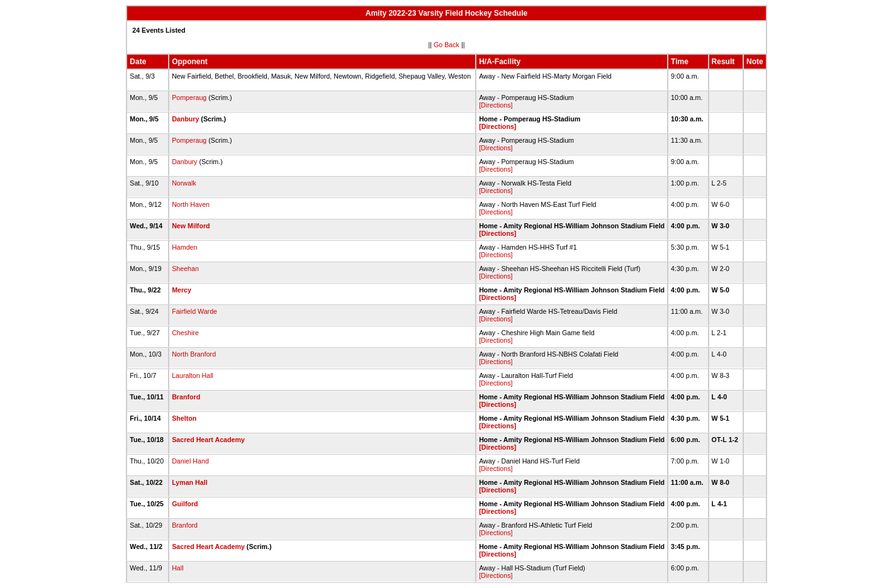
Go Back (446, 45)
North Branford (194, 354)
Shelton (184, 418)
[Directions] (496, 105)
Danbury (185, 119)
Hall (177, 568)
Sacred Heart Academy (208, 440)
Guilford (185, 504)
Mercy (182, 290)
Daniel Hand (190, 461)
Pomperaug (189, 97)
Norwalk (184, 183)
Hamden (184, 247)
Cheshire (185, 333)
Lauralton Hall (193, 375)
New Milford (191, 226)
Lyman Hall (189, 482)
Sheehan (185, 269)
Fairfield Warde (194, 311)
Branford (186, 397)
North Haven (191, 204)
